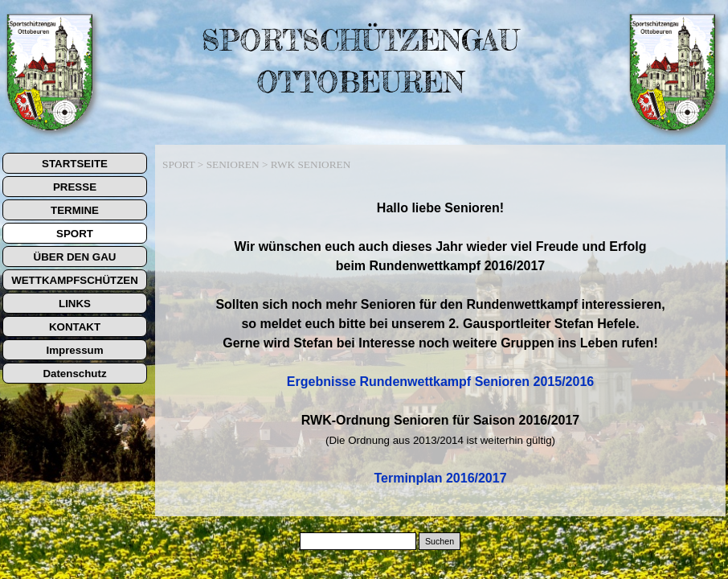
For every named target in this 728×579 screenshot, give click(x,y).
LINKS (75, 304)
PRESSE (75, 187)
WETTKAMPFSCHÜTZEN (75, 280)
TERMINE (75, 210)
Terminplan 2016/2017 (440, 478)
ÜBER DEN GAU (75, 257)
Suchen (440, 541)
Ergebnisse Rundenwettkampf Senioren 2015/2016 (440, 382)
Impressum (74, 350)
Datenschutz (74, 374)
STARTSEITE (75, 164)
